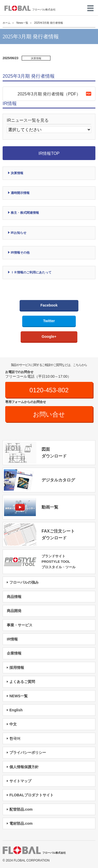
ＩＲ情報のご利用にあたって (31, 272)
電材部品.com (21, 823)
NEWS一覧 (19, 696)
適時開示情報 (20, 193)
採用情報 (17, 668)
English (16, 710)
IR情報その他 (20, 253)
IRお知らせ (19, 233)
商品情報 (14, 597)
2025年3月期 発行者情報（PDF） (49, 94)
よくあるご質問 (22, 682)
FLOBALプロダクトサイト (31, 795)
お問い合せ (49, 414)
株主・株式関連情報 (25, 213)
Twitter (49, 321)
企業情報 (14, 653)
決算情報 (17, 173)
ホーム (7, 23)
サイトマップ (20, 781)
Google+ (49, 337)
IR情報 (12, 639)
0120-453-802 (49, 390)
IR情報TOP (49, 153)
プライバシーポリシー (28, 753)
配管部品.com (21, 809)
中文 (13, 724)
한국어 (15, 738)
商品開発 (14, 611)
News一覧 (22, 23)
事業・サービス (20, 625)
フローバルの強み (24, 582)
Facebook (49, 305)
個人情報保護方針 (24, 767)
